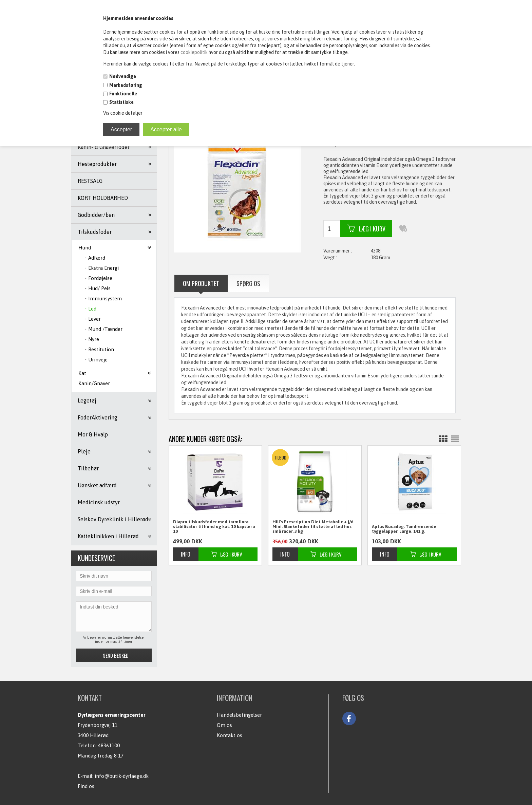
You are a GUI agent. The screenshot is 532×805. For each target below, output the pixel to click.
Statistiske (121, 102)
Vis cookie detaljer (123, 113)
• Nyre (92, 339)
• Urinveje (96, 360)
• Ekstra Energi (102, 268)
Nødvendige (123, 76)
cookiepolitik (195, 52)
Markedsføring (126, 85)
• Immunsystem (103, 298)
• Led (91, 309)
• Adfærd (95, 258)
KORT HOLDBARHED (103, 198)
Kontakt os (230, 735)
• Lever (93, 319)
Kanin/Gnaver (94, 383)
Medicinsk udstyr (99, 502)
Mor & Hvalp (93, 434)
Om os (224, 725)
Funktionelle (123, 94)
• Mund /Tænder (104, 329)
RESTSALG (90, 181)
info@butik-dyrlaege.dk (122, 776)
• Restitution (100, 349)
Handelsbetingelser (239, 715)
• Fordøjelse (99, 278)
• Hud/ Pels (98, 288)
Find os (86, 786)
